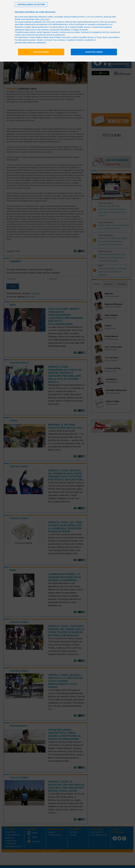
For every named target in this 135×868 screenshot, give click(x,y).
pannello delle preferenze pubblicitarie (30, 43)
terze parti (51, 22)
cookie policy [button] (44, 19)
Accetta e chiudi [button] (94, 52)
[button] (31, 4)
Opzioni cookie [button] (41, 52)
